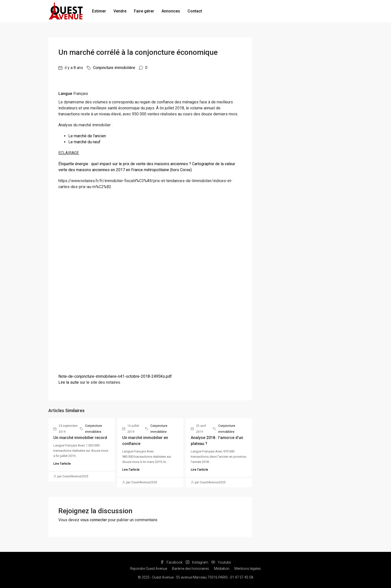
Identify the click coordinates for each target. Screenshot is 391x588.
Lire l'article (62, 464)
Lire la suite (69, 382)
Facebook (172, 562)
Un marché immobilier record (80, 438)
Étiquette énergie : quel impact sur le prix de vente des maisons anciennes (123, 164)
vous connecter (94, 520)
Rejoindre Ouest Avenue (149, 569)
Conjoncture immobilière (114, 68)
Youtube (221, 562)
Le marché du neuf (84, 142)
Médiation (222, 569)
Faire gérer (144, 11)
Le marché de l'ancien (87, 136)
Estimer (99, 11)
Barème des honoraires (191, 569)
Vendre (120, 11)
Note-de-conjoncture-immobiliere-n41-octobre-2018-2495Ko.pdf (115, 376)
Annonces (171, 11)
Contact (195, 11)
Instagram (197, 562)
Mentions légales (248, 569)
